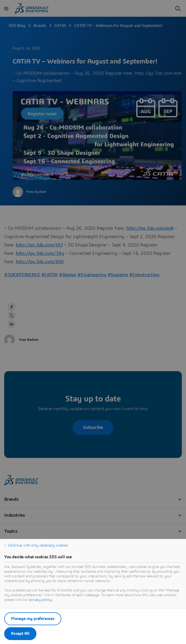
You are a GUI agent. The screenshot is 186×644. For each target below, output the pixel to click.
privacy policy (40, 600)
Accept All (20, 634)
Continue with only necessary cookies (38, 545)
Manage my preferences (33, 619)
